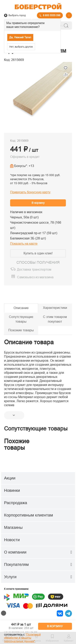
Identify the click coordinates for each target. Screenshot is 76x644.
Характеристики (55, 308)
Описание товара (29, 342)
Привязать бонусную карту (30, 192)
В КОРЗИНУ (55, 626)
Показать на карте (24, 244)
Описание (21, 308)
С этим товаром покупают (55, 319)
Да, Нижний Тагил (20, 37)
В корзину (38, 203)
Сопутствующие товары (21, 319)
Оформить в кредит (25, 157)
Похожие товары (21, 330)
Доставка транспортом (34, 269)
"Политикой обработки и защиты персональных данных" (22, 638)
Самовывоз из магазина (35, 277)
